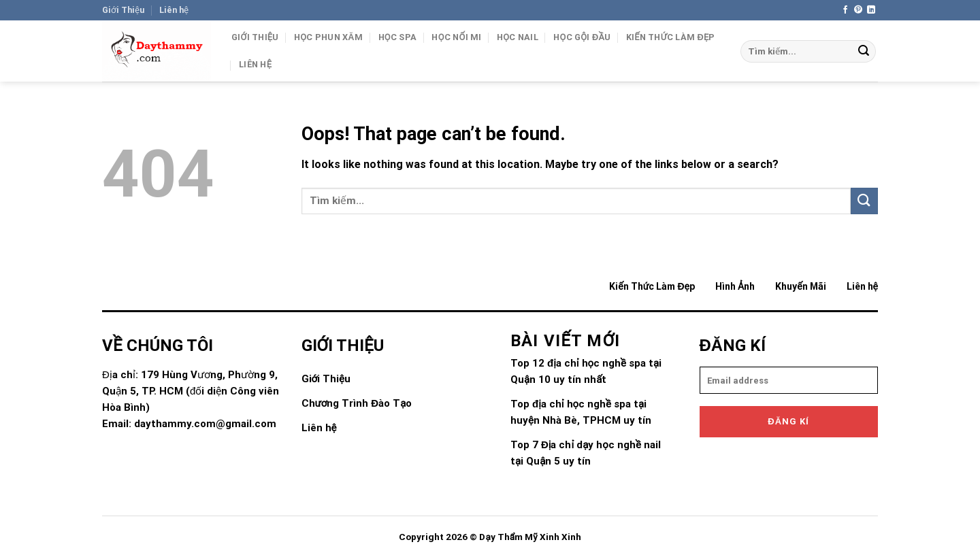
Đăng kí (788, 421)
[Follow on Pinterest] (858, 10)
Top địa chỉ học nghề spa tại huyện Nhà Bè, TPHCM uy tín (581, 412)
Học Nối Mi (456, 37)
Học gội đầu (582, 37)
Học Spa (398, 37)
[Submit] (864, 52)
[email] (789, 380)
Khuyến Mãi (800, 286)
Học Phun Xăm (328, 37)
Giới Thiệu (123, 10)
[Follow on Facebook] (845, 10)
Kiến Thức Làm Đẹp (671, 37)
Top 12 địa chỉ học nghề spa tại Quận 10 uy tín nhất (586, 371)
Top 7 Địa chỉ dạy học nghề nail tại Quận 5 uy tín (586, 453)
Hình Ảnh (735, 286)
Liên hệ (174, 10)
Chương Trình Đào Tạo (357, 403)
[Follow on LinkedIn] (871, 10)
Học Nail (518, 37)
